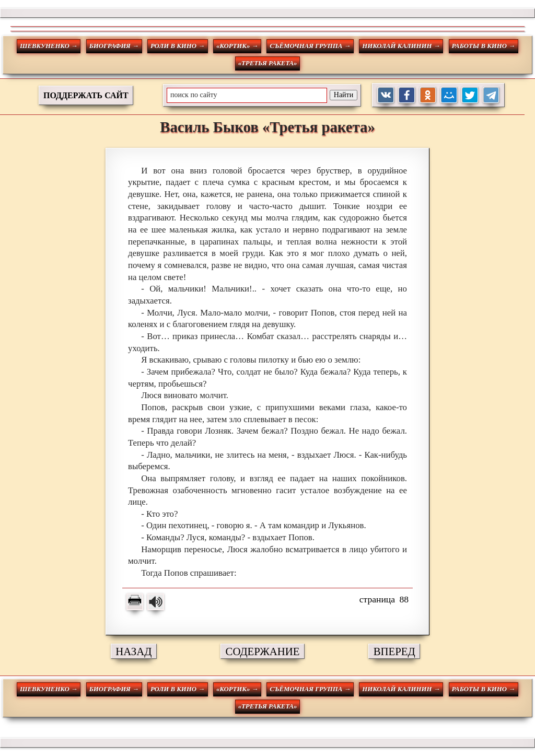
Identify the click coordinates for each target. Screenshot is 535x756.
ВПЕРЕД (394, 651)
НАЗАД (133, 651)
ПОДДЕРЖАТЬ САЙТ (86, 95)
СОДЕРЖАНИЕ (263, 651)
